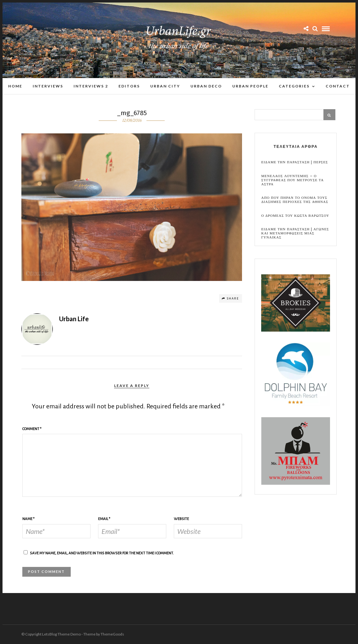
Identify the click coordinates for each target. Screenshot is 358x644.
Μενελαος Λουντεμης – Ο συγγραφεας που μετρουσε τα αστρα (292, 181)
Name (28, 519)
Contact (338, 86)
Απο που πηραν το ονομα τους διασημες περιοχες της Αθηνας (295, 200)
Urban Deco (206, 86)
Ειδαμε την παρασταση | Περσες (295, 162)
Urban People (250, 86)
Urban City (165, 86)
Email (104, 519)
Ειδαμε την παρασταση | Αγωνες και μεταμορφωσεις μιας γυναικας (295, 234)
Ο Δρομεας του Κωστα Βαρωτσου (295, 216)
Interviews (48, 86)
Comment (32, 429)
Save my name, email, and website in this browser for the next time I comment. (102, 554)
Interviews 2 (91, 86)
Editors (129, 86)
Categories (294, 86)
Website (181, 519)
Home (15, 86)
